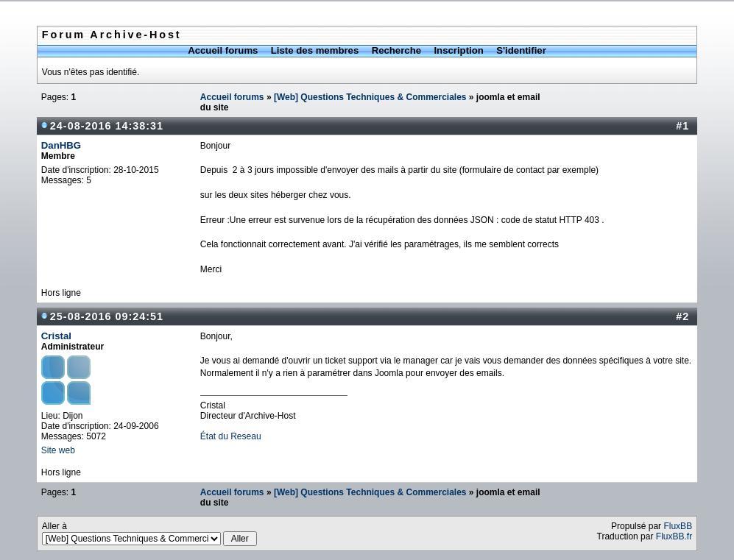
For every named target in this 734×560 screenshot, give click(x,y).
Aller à (149, 534)
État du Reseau (231, 436)
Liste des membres (315, 50)
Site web (58, 450)
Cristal (56, 336)
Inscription (458, 50)
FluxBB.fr (674, 536)
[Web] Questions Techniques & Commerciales (370, 97)
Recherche (396, 50)
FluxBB (678, 526)
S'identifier (521, 50)
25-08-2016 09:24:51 (107, 316)
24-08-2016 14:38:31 (107, 126)
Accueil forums (223, 50)
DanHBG (61, 145)
